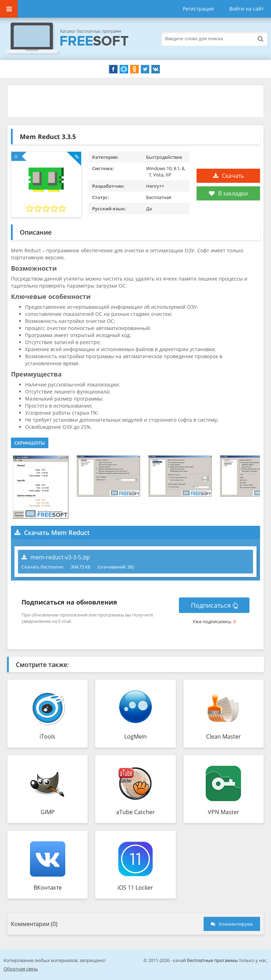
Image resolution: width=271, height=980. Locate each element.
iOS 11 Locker (135, 888)
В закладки (228, 193)
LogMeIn (135, 736)
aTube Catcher (135, 812)
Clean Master (224, 736)
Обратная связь (21, 969)
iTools (47, 736)
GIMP (48, 812)
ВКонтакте (48, 888)
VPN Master (224, 812)
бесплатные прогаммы (212, 960)
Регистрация (198, 9)
